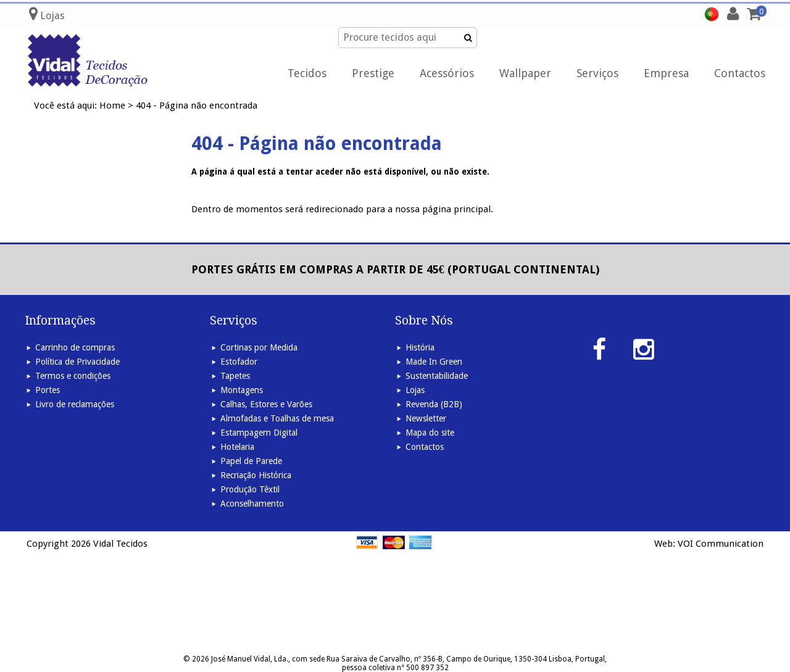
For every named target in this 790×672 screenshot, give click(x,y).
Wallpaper (525, 73)
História (420, 347)
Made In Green (434, 362)
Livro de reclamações (75, 404)
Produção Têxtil (250, 489)
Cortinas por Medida (259, 347)
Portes (48, 390)
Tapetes (235, 376)
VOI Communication (721, 544)
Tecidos (307, 73)
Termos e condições (73, 376)
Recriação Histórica (256, 475)
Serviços (597, 73)
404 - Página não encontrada (197, 106)
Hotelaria (237, 447)
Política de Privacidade (77, 362)
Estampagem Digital (259, 433)
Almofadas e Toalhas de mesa (277, 418)
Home (112, 106)
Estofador (239, 362)
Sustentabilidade (437, 376)
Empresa (666, 73)
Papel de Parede (251, 461)
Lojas (415, 390)
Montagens (242, 390)
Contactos (740, 73)
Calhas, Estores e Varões (266, 404)
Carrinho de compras (75, 347)
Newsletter (426, 418)
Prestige (373, 73)
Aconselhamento (252, 504)
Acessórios (447, 73)
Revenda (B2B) (434, 404)
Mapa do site (430, 433)
